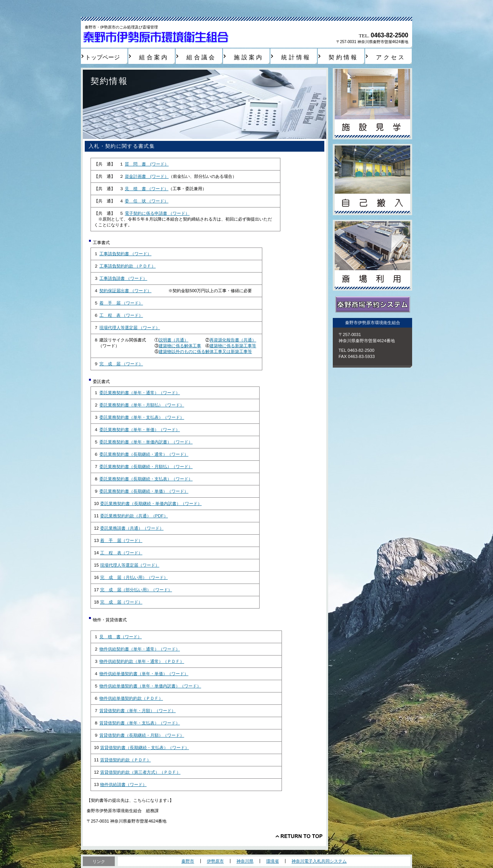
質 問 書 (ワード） (147, 164)
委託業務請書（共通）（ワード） (132, 528)
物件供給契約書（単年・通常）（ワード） (140, 649)
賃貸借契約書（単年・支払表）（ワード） (140, 723)
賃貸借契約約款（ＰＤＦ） (126, 760)
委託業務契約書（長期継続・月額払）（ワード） (146, 467)
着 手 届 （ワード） (121, 303)
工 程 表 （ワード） (121, 315)
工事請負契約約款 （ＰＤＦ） (127, 266)
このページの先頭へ (299, 836)
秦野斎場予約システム (372, 305)
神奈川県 (245, 861)
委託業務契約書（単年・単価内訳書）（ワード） (146, 442)
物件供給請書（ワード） (123, 784)
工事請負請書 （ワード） (123, 278)
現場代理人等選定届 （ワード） (130, 328)
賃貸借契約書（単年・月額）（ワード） (138, 711)
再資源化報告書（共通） (233, 340)
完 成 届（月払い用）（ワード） (134, 577)
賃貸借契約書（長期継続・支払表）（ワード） (145, 748)
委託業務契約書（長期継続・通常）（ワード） (144, 454)
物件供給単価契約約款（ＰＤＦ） (131, 698)
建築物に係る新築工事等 (233, 346)
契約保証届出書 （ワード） (125, 291)
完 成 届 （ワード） (121, 364)
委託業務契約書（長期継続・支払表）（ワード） (146, 479)
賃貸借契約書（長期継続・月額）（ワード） (142, 735)
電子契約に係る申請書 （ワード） (157, 213)
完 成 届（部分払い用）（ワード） (136, 590)
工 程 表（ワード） (121, 553)
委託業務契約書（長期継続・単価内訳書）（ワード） (151, 503)
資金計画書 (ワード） (147, 176)
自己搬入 (372, 180)
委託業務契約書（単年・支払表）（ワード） (142, 417)
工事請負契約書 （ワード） (125, 254)
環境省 (272, 861)
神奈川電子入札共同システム (319, 861)
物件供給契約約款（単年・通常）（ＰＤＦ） (142, 661)
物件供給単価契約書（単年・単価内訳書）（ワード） (150, 686)
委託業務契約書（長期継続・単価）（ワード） (144, 491)
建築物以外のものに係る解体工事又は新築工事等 (205, 351)
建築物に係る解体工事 (180, 346)
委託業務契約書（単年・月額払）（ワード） (142, 405)
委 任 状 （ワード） (147, 201)
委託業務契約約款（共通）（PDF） (134, 516)
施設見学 (372, 104)
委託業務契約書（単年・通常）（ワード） (140, 393)
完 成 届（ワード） (121, 602)
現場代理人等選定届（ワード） (130, 565)
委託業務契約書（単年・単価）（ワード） (140, 430)
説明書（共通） (174, 340)
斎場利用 (372, 255)
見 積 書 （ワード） (147, 189)
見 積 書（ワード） (121, 637)
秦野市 (188, 861)
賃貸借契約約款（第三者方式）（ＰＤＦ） (140, 772)
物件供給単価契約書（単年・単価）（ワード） (144, 674)
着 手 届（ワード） (121, 540)
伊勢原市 (215, 861)
